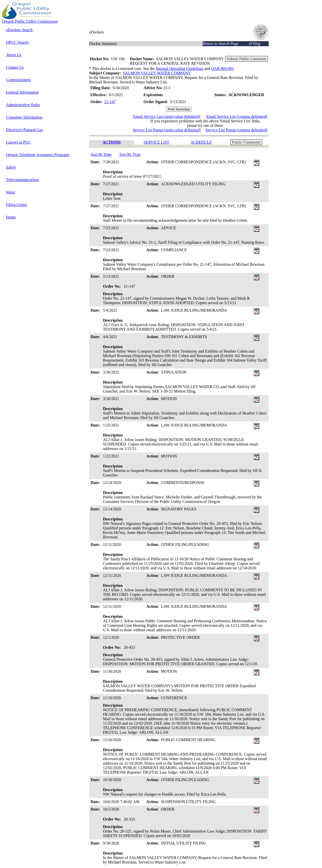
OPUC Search (17, 42)
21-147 (110, 102)
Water (11, 192)
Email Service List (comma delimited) (237, 116)
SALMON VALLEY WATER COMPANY (157, 73)
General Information (22, 92)
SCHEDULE (201, 142)
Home (11, 217)
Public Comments (246, 142)
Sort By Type (130, 154)
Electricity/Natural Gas (24, 130)
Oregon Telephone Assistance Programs (38, 155)
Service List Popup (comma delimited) (237, 130)
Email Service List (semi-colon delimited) (167, 116)
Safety (11, 167)
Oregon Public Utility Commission (30, 21)
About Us (14, 55)
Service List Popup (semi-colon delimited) (167, 130)
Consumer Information (24, 117)
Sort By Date (101, 154)
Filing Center (17, 205)
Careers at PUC (18, 142)
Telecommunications (23, 180)
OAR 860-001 (222, 69)
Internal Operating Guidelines (180, 69)
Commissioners (18, 80)
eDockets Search (19, 30)
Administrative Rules (23, 105)
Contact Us (15, 67)
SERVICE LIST (156, 142)
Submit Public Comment (246, 59)
